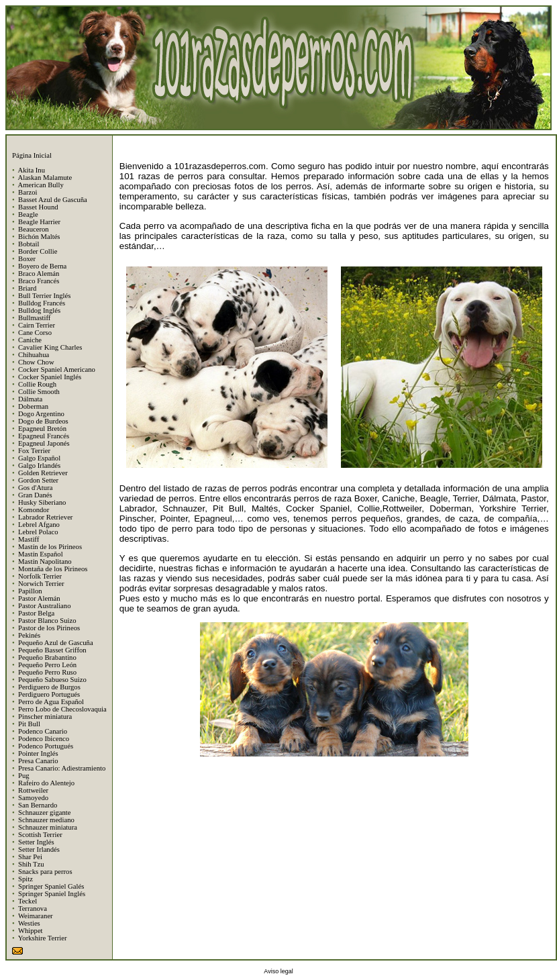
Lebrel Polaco (38, 532)
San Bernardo (38, 805)
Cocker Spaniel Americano (57, 370)
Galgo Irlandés (39, 465)
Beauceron (34, 229)
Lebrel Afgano (39, 525)
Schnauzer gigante (44, 813)
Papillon (30, 591)
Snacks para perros (45, 872)
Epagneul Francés (44, 436)
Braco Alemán (39, 274)
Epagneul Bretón (42, 429)
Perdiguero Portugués (49, 694)
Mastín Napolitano (45, 561)
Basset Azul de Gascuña (53, 200)
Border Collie (38, 251)
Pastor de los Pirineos (49, 628)
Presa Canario (38, 761)
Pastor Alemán (39, 598)
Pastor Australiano (44, 606)
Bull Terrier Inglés (44, 296)
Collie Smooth (39, 392)
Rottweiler (33, 790)
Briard (27, 288)
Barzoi (28, 192)
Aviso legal (278, 971)
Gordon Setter (38, 480)
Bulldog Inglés (39, 310)
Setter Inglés (36, 842)
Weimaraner (36, 916)
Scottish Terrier (40, 835)
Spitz (26, 879)
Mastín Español (41, 554)
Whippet (31, 931)
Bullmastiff (34, 318)
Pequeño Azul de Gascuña (56, 643)
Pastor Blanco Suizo (47, 621)
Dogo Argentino (41, 414)
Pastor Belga (36, 613)
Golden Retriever (43, 473)
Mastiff (29, 539)
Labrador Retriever (45, 517)
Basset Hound (38, 207)
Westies (29, 923)
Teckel (28, 901)
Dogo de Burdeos (43, 421)
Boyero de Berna (42, 266)
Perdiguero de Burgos (49, 687)
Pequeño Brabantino (47, 657)
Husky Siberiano (42, 502)
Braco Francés (39, 281)
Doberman (33, 406)
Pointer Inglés (38, 753)
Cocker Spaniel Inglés (50, 377)
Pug (24, 776)
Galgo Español (39, 458)
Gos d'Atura (35, 488)
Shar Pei (30, 857)
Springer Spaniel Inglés (52, 894)
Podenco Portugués (46, 746)
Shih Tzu (31, 864)
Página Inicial (32, 155)
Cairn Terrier (37, 325)
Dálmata (30, 399)
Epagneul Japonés (44, 443)
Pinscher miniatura (45, 717)
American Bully (40, 185)
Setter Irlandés (39, 849)
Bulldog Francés (42, 303)
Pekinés (29, 635)
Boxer (27, 259)
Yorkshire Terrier (43, 938)
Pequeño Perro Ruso (47, 672)
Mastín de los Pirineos (50, 547)
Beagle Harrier (39, 222)
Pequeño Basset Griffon (52, 650)
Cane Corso (35, 333)
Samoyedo (33, 798)
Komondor (34, 510)
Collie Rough (37, 384)
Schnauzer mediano (46, 820)
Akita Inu (31, 170)
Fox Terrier (34, 451)
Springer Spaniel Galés (51, 886)
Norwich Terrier (41, 584)
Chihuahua (34, 355)
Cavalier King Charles (50, 347)
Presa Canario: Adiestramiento (62, 768)
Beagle (28, 214)
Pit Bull (29, 724)
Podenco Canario (43, 731)
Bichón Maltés (39, 237)
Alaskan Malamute (45, 178)
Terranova (33, 909)
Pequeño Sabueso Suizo (52, 680)
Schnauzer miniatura (48, 827)
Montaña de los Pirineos (53, 569)
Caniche (30, 340)
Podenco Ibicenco (44, 739)
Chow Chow (36, 362)
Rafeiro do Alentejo (46, 783)
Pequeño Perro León (47, 665)
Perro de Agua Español (51, 702)
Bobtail (29, 244)
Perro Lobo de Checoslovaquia (62, 709)
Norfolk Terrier (40, 576)
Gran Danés (35, 495)
